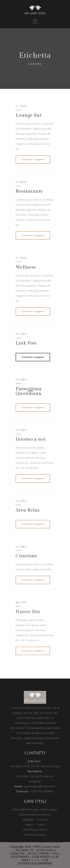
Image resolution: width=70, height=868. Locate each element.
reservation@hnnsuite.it (40, 786)
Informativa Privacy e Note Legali (35, 810)
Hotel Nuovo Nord (35, 830)
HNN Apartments (35, 835)
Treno (41, 825)
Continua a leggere (33, 159)
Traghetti (28, 820)
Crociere (43, 820)
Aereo (29, 825)
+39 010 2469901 (42, 791)
